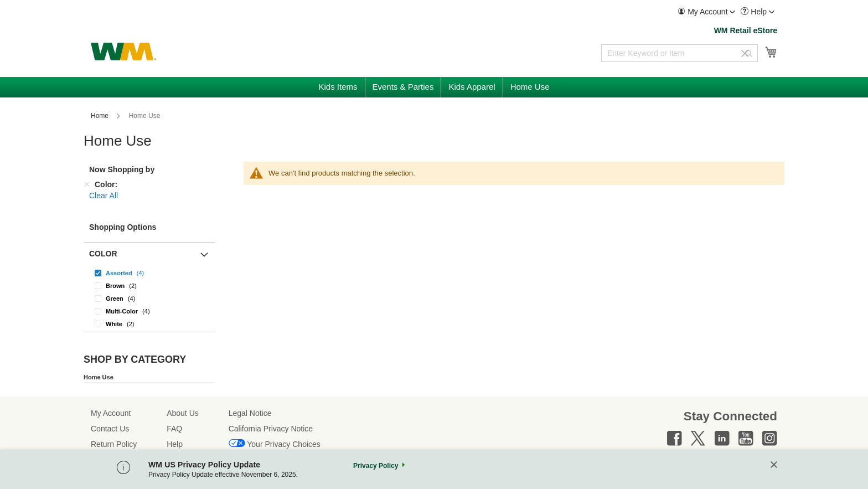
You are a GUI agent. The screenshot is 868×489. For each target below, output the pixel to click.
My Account (111, 413)
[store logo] (123, 52)
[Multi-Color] (149, 311)
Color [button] (103, 254)
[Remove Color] (87, 184)
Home (100, 116)
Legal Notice (250, 413)
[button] (706, 12)
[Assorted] (149, 273)
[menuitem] (706, 12)
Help (175, 444)
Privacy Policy (376, 466)
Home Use (99, 377)
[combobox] (680, 53)
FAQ (174, 429)
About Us (183, 413)
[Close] (774, 465)
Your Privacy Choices (284, 444)
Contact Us (110, 429)
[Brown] (149, 285)
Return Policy (114, 444)
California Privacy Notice (271, 429)
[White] (149, 324)
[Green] (149, 298)
